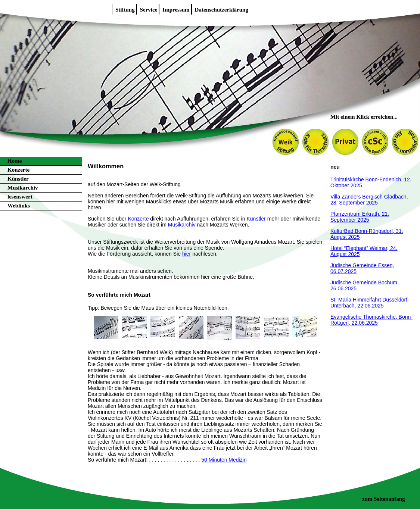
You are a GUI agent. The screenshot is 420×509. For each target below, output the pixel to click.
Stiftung (125, 10)
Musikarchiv (23, 188)
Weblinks (19, 206)
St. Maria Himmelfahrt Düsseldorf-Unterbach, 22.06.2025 (370, 303)
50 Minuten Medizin (224, 460)
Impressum (176, 10)
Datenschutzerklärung (222, 10)
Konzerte (18, 170)
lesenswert (20, 197)
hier (186, 254)
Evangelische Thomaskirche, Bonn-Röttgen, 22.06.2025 (371, 320)
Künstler (18, 179)
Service (149, 10)
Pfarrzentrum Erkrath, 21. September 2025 (360, 217)
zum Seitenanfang (384, 499)
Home (15, 161)
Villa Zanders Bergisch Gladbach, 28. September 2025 (369, 200)
